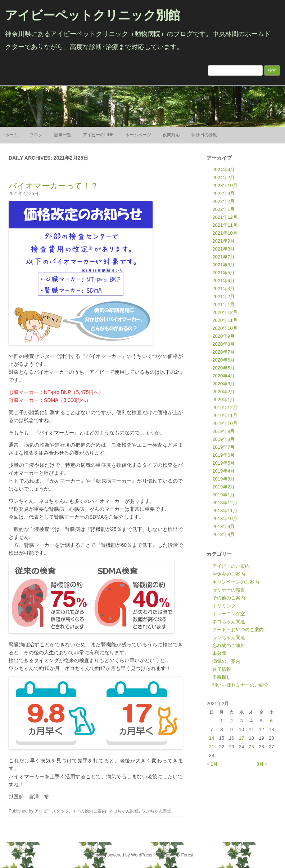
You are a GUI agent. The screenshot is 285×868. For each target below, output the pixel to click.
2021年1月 (223, 304)
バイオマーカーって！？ (53, 186)
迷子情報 (222, 669)
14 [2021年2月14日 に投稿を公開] (212, 738)
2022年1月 (223, 209)
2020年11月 (225, 320)
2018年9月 (223, 526)
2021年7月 (223, 257)
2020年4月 (223, 376)
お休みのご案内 (229, 574)
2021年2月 (223, 296)
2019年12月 (225, 408)
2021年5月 (223, 273)
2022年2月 (223, 201)
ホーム (12, 135)
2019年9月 (223, 431)
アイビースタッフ (52, 811)
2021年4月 (223, 281)
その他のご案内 (91, 811)
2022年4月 (223, 193)
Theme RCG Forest (175, 855)
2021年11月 (225, 225)
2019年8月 (223, 439)
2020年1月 (223, 400)
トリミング (224, 606)
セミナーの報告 (229, 590)
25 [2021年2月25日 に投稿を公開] (252, 747)
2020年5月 (223, 368)
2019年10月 (225, 423)
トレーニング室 (229, 614)
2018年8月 (223, 534)
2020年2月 (223, 392)
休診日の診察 (204, 135)
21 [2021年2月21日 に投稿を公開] (212, 747)
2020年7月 (223, 352)
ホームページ (138, 135)
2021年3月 (223, 289)
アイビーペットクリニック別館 (93, 15)
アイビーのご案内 (231, 566)
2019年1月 (223, 495)
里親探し (222, 677)
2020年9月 (223, 336)
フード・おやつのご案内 (238, 630)
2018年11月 (225, 511)
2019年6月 (223, 455)
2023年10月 (225, 185)
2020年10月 (225, 328)
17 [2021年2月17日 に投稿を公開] (241, 738)
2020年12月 (225, 312)
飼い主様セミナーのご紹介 (240, 685)
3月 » (262, 764)
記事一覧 (63, 135)
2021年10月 (225, 233)
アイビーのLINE (98, 135)
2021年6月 (223, 265)
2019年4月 (223, 471)
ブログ (36, 135)
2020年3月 (223, 384)
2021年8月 (223, 249)
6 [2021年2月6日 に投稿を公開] (272, 721)
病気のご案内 (226, 661)
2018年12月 (225, 503)
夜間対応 (171, 135)
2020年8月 (223, 344)
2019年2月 (223, 487)
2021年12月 (225, 217)
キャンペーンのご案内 (236, 582)
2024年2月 (223, 178)
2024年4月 (223, 170)
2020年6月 (223, 360)
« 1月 (212, 764)
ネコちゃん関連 (124, 811)
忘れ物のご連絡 (229, 645)
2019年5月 (223, 463)
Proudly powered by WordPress (122, 855)
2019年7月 (223, 447)
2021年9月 (223, 241)
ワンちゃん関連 (157, 811)
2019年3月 (223, 479)
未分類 (219, 653)
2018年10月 (225, 519)
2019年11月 (225, 415)
